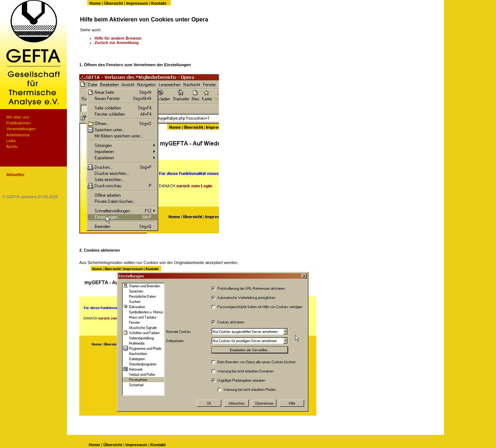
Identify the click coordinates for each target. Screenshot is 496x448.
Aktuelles (15, 175)
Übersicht (113, 3)
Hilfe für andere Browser (118, 38)
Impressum (137, 3)
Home (95, 3)
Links (11, 141)
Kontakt (159, 3)
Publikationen (18, 123)
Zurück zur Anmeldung (117, 43)
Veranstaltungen (21, 129)
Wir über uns (18, 117)
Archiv (12, 147)
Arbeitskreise (18, 135)
